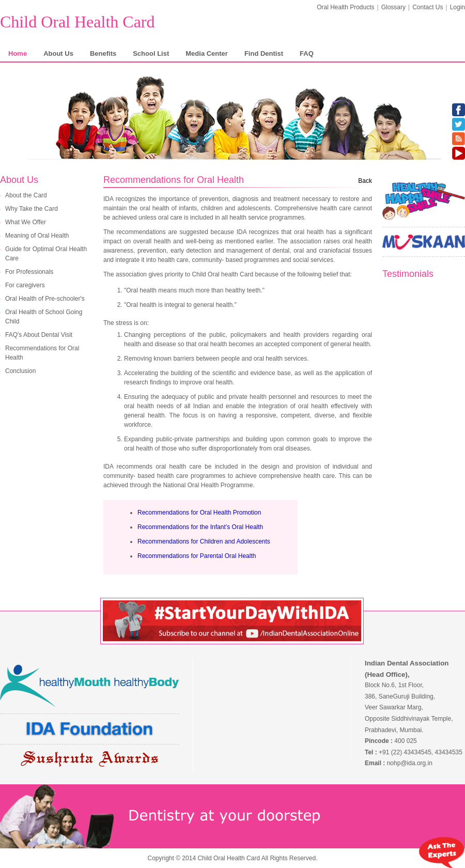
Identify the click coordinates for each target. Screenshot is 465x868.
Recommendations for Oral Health (42, 353)
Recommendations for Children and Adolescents (204, 541)
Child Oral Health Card (77, 22)
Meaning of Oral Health (37, 236)
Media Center (207, 53)
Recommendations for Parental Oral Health (197, 556)
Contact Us (428, 7)
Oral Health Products (345, 7)
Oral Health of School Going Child (44, 317)
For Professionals (29, 272)
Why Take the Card (32, 209)
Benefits (103, 53)
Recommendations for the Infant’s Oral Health (200, 527)
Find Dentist (264, 53)
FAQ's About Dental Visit (39, 335)
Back (365, 181)
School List (151, 53)
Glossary (393, 7)
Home (18, 53)
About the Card (26, 195)
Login (458, 7)
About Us (58, 53)
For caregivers (25, 285)
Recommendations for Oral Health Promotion (199, 513)
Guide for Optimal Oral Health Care (46, 254)
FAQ (307, 53)
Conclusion (20, 371)
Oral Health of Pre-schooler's (45, 299)
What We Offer (26, 222)
